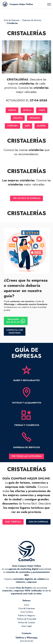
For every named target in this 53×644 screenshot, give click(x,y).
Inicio (27, 606)
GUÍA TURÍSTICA (13, 523)
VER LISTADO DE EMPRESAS (26, 199)
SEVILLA (27, 110)
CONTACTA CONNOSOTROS (15, 332)
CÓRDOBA (12, 126)
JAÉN (27, 126)
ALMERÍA (42, 126)
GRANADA (35, 118)
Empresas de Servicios (32, 20)
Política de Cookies (26, 623)
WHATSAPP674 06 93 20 (16, 321)
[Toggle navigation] (49, 4)
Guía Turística (27, 613)
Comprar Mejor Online (21, 4)
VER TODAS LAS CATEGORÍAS (26, 457)
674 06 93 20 (27, 642)
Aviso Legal (27, 627)
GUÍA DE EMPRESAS (38, 523)
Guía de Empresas (12, 20)
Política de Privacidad (27, 620)
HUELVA (12, 110)
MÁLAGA (18, 118)
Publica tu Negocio (26, 616)
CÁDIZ (42, 110)
